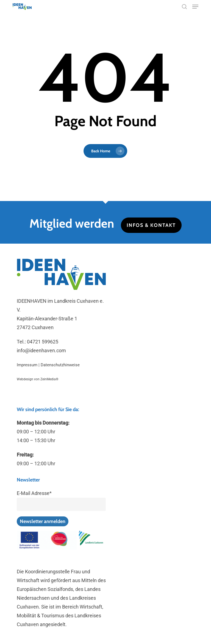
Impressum (27, 365)
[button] (195, 7)
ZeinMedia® (49, 379)
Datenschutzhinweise (60, 365)
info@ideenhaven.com (41, 350)
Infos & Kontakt (151, 225)
